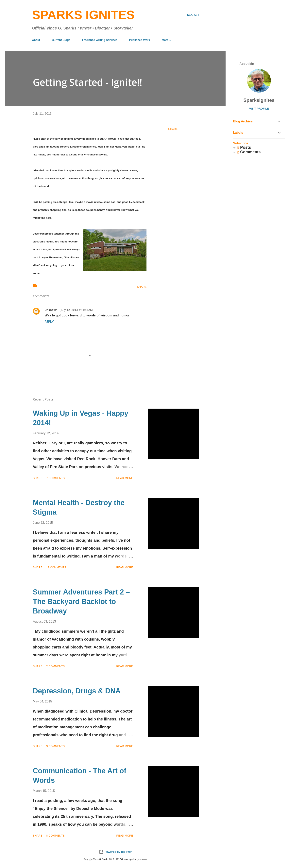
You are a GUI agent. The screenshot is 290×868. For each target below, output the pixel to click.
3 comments (55, 746)
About (36, 40)
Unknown (51, 310)
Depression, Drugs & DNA (77, 691)
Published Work (140, 40)
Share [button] (173, 129)
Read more (125, 478)
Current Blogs (61, 40)
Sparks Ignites (83, 15)
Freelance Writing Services (100, 40)
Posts (244, 147)
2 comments (55, 666)
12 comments (56, 567)
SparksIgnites (259, 100)
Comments (249, 152)
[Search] (193, 15)
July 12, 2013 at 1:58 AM (77, 310)
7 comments (55, 478)
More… (166, 40)
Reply (49, 322)
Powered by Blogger (115, 852)
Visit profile (259, 109)
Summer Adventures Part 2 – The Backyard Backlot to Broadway (81, 602)
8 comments (55, 836)
